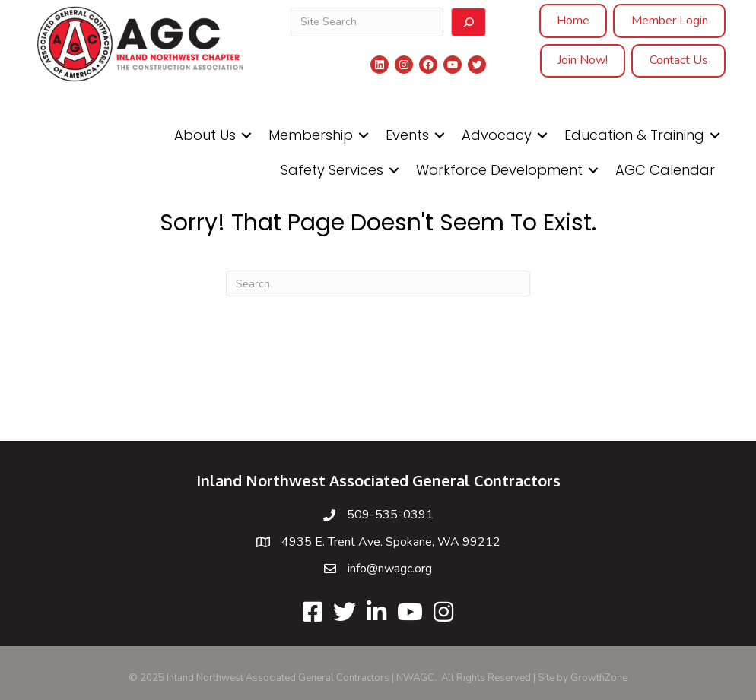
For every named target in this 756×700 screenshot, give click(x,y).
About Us (205, 135)
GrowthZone (599, 678)
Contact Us (679, 60)
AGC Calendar (665, 170)
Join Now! (583, 60)
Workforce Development (499, 170)
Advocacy (497, 135)
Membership (311, 135)
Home (573, 21)
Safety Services (332, 170)
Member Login (670, 21)
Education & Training (634, 135)
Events (407, 135)
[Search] (469, 22)
